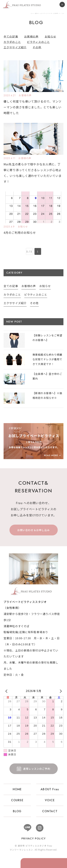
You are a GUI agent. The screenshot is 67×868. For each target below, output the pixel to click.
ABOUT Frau (50, 789)
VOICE (50, 800)
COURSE (17, 800)
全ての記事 (11, 36)
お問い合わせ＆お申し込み (34, 530)
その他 (37, 47)
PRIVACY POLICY (33, 838)
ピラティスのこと (38, 42)
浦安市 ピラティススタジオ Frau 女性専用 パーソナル (34, 591)
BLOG (17, 811)
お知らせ (50, 36)
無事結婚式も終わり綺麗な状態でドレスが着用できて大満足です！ (47, 359)
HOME (17, 789)
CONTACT (50, 811)
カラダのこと (12, 42)
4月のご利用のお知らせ (20, 233)
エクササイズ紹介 (15, 47)
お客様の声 (31, 36)
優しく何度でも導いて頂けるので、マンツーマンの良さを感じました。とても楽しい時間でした (33, 107)
